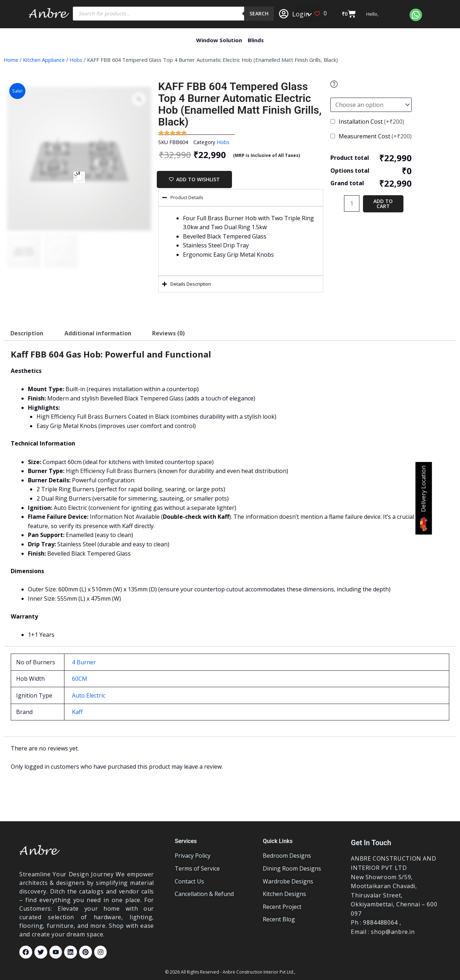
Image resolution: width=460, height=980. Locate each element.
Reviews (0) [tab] (168, 333)
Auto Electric (89, 695)
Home (11, 60)
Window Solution (219, 40)
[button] (309, 14)
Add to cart (383, 204)
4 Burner (84, 662)
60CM (80, 679)
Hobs (76, 60)
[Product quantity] (352, 203)
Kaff (77, 712)
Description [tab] (27, 333)
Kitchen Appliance (44, 60)
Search (259, 13)
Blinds (256, 40)
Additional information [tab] (98, 333)
